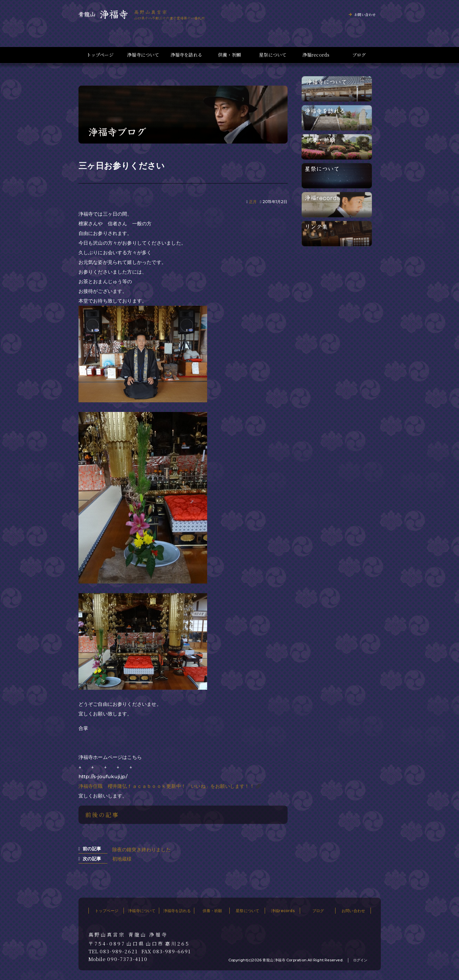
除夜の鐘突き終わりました (142, 849)
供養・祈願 (229, 55)
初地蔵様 (122, 859)
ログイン (360, 960)
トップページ (100, 55)
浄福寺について (143, 55)
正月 (253, 202)
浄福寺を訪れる (186, 55)
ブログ (359, 55)
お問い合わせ (365, 14)
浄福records (316, 55)
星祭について (273, 55)
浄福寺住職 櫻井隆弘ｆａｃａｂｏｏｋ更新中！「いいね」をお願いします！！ (166, 786)
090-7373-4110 (127, 959)
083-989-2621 (119, 951)
